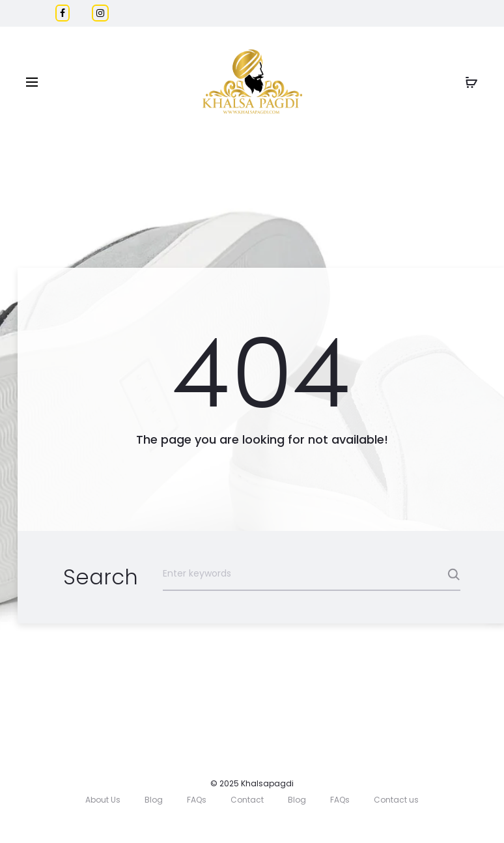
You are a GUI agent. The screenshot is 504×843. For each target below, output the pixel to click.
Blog (154, 800)
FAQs (197, 800)
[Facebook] (63, 13)
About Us (103, 800)
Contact (247, 800)
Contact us (396, 800)
